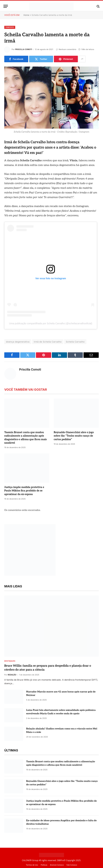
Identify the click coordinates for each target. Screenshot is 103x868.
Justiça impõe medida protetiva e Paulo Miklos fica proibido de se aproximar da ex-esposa (24, 491)
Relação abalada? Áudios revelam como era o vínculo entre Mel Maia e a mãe (62, 730)
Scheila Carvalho (75, 342)
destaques (10, 661)
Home (26, 15)
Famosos (10, 27)
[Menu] (6, 6)
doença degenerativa (18, 342)
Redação (12, 675)
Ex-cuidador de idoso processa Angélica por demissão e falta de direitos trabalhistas (61, 822)
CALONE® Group (30, 860)
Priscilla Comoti (24, 49)
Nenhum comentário (66, 49)
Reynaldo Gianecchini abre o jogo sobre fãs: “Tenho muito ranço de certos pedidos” (74, 436)
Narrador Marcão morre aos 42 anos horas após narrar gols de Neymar (61, 693)
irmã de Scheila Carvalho (48, 342)
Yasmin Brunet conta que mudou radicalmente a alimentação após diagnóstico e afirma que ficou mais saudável (25, 438)
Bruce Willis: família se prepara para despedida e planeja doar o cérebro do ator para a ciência (48, 668)
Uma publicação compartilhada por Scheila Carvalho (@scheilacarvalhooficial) (51, 323)
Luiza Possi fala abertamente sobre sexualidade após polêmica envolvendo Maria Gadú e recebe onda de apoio (61, 712)
